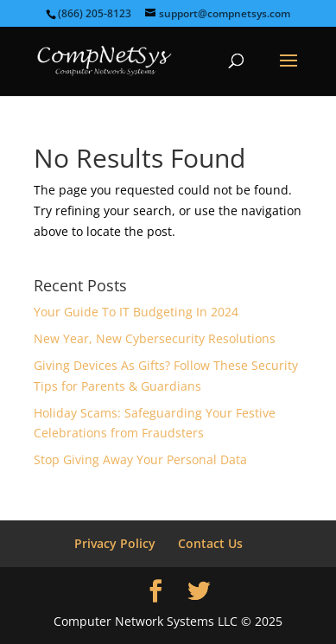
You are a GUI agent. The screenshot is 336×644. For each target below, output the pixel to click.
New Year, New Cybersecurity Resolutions (155, 338)
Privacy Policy (115, 543)
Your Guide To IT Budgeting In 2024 (136, 312)
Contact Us (210, 543)
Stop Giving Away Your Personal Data (140, 459)
